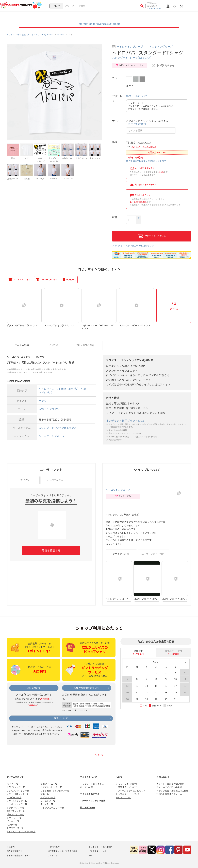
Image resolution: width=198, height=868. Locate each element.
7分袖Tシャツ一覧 (15, 814)
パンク (43, 401)
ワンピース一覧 (14, 797)
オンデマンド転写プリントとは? (125, 421)
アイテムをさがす (15, 777)
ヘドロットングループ (130, 46)
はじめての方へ (88, 807)
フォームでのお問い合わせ (169, 787)
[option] (54, 92)
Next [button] (100, 92)
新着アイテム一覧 (49, 784)
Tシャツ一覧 (13, 784)
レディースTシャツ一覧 (18, 794)
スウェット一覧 (14, 818)
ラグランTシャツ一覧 (17, 801)
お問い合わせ (163, 777)
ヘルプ (99, 755)
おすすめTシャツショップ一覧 (55, 791)
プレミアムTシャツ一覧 (18, 791)
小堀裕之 (73, 389)
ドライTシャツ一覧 (16, 787)
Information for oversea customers (99, 24)
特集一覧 (45, 794)
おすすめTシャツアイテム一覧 (21, 831)
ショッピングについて (127, 784)
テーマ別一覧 (47, 804)
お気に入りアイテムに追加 (129, 65)
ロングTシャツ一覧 (16, 811)
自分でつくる (87, 787)
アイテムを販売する (90, 794)
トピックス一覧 (48, 797)
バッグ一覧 (12, 825)
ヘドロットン (47, 389)
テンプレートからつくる (92, 784)
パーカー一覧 (13, 821)
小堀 (83, 389)
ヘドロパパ (45, 392)
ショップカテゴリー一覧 (52, 808)
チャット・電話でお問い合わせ (171, 784)
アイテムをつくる (89, 777)
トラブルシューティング (128, 794)
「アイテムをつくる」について (131, 791)
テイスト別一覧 (48, 801)
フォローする (123, 496)
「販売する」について (127, 787)
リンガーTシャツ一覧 (17, 804)
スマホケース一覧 (15, 828)
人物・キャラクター (50, 409)
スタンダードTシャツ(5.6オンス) (132, 57)
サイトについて (123, 797)
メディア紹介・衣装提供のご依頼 (172, 791)
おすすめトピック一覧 (51, 787)
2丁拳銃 (61, 389)
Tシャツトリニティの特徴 (93, 801)
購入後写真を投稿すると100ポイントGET (146, 161)
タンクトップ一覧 (15, 808)
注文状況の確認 (154, 8)
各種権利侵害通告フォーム (169, 794)
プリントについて (138, 96)
